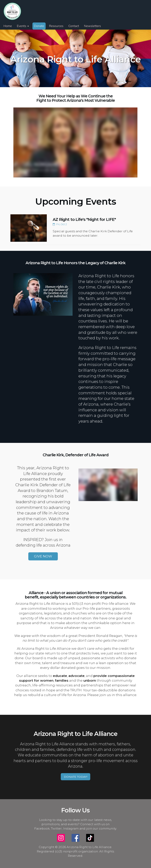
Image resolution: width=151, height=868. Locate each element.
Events (23, 26)
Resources (56, 26)
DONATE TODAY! (76, 777)
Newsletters (92, 26)
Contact (74, 26)
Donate (39, 26)
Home (8, 26)
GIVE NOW (43, 556)
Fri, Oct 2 (60, 224)
